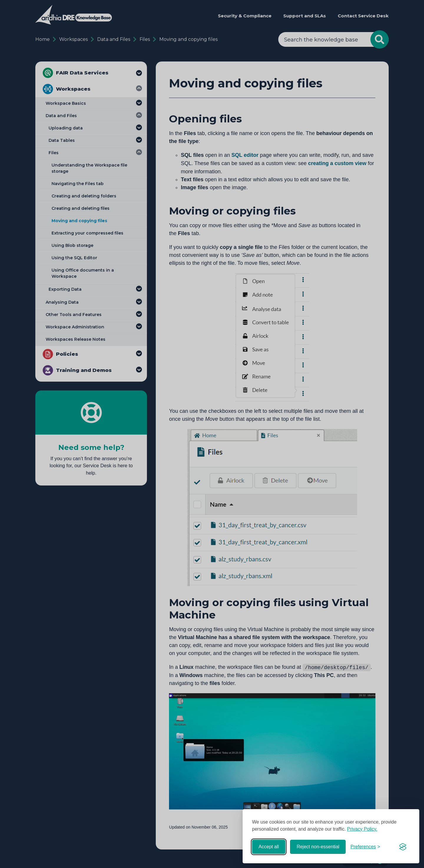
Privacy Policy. (362, 829)
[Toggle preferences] (365, 847)
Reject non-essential (318, 847)
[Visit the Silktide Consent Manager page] (403, 847)
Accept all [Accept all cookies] (269, 847)
